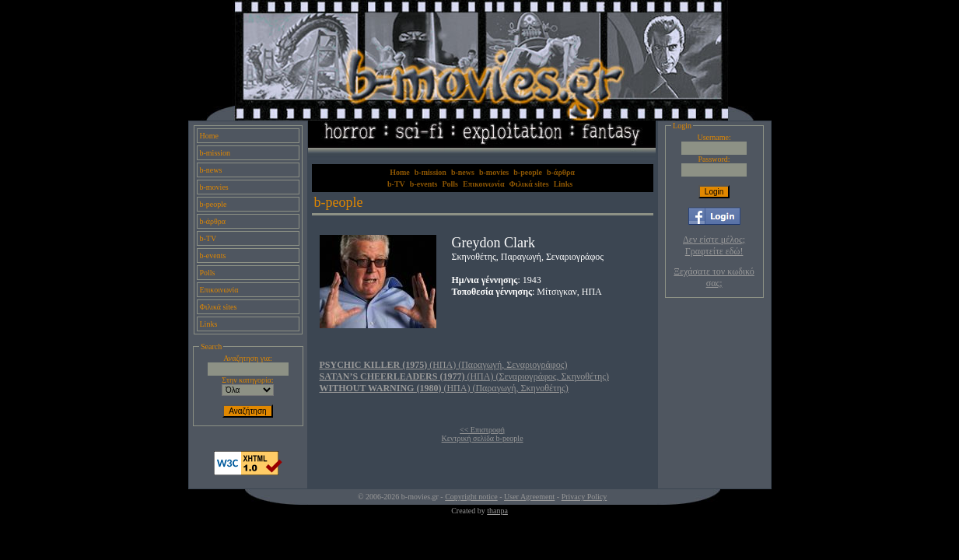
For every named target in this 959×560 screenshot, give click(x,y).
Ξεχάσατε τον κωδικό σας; (714, 277)
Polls (208, 273)
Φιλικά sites (219, 307)
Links (209, 324)
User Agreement (529, 497)
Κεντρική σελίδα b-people (483, 438)
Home (209, 136)
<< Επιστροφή (482, 430)
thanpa (497, 511)
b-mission (215, 153)
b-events (213, 255)
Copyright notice (471, 497)
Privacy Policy (584, 497)
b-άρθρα (213, 221)
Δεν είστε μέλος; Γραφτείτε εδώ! (714, 245)
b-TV (208, 238)
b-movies (214, 187)
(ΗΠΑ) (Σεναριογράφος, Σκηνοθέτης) (464, 376)
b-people (213, 204)
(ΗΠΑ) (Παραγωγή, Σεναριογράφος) (444, 365)
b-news (211, 170)
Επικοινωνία (219, 290)
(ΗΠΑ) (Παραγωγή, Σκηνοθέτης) (444, 388)
